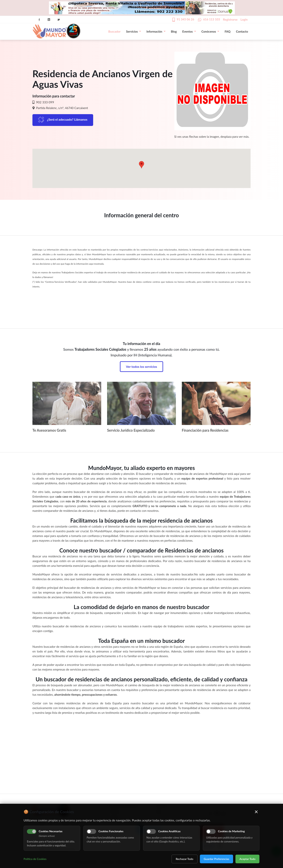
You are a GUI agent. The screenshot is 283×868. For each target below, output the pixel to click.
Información (156, 31)
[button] (141, 165)
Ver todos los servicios (141, 367)
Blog (174, 31)
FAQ (228, 31)
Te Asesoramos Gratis (49, 430)
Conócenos (210, 31)
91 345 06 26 (185, 19)
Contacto (242, 31)
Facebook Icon (39, 20)
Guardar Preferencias (217, 859)
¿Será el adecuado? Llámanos (67, 119)
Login (244, 19)
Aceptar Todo (247, 859)
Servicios (133, 31)
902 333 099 (45, 102)
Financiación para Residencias (205, 430)
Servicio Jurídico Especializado (131, 430)
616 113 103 (212, 19)
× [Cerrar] (256, 812)
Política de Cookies (35, 859)
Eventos (189, 31)
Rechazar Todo (184, 859)
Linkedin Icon (49, 20)
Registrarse (230, 19)
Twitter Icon (59, 20)
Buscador (114, 31)
